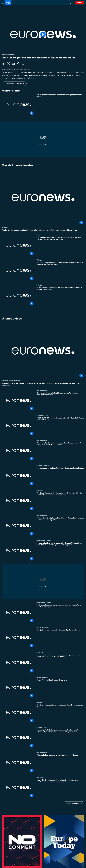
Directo (80, 3)
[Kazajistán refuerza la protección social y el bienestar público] (60, 639)
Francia (5, 227)
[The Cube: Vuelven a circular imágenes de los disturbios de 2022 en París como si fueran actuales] (60, 502)
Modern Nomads (43, 627)
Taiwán (39, 260)
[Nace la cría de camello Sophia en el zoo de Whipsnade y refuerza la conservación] (60, 402)
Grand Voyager (42, 677)
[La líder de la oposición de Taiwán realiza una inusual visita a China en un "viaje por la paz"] (60, 271)
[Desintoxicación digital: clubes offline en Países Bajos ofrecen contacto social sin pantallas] (60, 527)
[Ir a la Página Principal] (8, 3)
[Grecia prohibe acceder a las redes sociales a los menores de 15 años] (60, 714)
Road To (40, 652)
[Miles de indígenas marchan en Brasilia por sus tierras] (60, 764)
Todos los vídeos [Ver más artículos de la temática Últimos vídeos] (73, 804)
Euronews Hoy (42, 415)
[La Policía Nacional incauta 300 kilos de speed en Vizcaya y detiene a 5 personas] (60, 296)
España (39, 285)
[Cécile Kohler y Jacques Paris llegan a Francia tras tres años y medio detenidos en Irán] (43, 230)
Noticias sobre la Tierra (11, 381)
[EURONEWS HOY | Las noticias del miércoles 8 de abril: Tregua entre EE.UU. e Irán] (60, 427)
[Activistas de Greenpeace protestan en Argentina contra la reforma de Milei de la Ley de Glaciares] (43, 384)
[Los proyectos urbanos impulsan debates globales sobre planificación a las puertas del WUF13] (60, 664)
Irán (38, 235)
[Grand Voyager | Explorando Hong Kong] (60, 689)
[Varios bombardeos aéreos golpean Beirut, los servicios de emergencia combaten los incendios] (60, 452)
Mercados (40, 777)
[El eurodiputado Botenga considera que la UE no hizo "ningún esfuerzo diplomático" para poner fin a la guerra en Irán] (60, 739)
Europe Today (42, 727)
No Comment (42, 390)
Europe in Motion (43, 465)
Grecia (39, 702)
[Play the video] (43, 34)
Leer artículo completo (13, 84)
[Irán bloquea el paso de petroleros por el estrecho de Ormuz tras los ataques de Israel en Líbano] (60, 246)
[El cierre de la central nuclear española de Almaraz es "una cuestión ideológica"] (60, 614)
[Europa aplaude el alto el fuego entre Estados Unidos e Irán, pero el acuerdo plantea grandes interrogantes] (60, 552)
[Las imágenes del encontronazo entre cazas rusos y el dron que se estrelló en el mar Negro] (60, 105)
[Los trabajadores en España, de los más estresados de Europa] (60, 477)
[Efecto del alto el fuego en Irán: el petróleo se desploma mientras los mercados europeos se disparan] (60, 789)
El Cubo (40, 490)
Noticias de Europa (44, 540)
